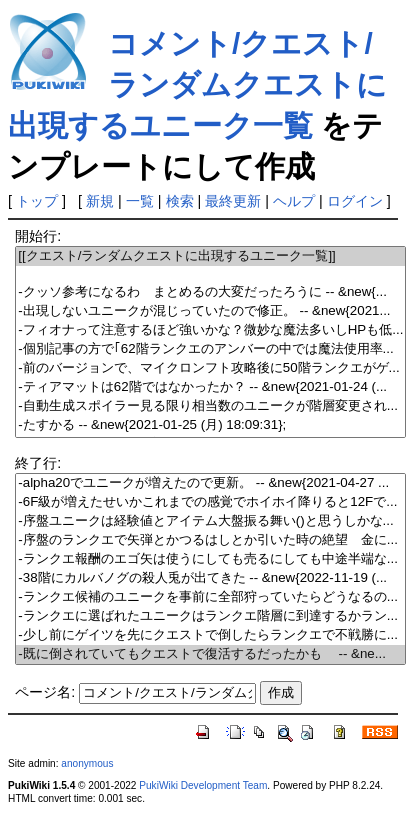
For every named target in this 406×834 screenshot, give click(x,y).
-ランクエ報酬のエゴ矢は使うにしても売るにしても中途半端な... (210, 559)
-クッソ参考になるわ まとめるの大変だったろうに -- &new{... (210, 292)
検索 (180, 201)
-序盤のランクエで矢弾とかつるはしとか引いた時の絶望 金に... (210, 540)
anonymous (87, 763)
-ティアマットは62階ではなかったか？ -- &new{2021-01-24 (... (210, 387)
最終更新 (233, 201)
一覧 (140, 201)
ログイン (355, 201)
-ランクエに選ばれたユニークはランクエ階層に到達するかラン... (210, 616)
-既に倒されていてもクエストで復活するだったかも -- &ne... (210, 654)
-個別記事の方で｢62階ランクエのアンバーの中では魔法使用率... (210, 349)
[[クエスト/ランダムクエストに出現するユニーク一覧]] (210, 256)
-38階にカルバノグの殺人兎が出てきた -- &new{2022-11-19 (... (210, 578)
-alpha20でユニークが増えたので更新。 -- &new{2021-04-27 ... (210, 483)
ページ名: (45, 692)
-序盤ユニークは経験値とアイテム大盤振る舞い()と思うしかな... (210, 521)
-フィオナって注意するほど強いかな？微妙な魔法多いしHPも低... (210, 330)
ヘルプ (294, 201)
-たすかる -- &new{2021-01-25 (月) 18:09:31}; (210, 425)
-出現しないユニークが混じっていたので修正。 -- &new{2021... (210, 311)
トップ (37, 201)
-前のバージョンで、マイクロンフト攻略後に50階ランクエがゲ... (210, 368)
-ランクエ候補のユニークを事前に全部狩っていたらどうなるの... (210, 597)
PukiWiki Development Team (203, 785)
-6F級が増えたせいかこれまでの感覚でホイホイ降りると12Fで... (210, 502)
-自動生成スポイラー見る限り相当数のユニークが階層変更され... (210, 406)
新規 (100, 201)
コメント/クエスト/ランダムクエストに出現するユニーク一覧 (197, 84)
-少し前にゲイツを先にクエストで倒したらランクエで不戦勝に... (210, 635)
